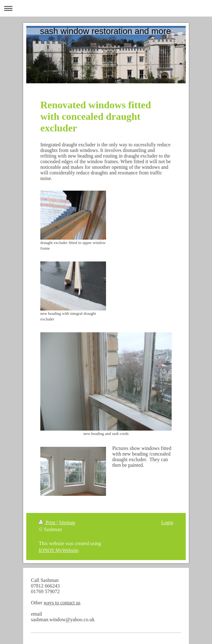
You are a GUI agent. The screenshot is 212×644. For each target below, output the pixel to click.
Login (167, 522)
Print (48, 522)
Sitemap (67, 522)
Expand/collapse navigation (106, 8)
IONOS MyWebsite (58, 550)
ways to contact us (62, 603)
